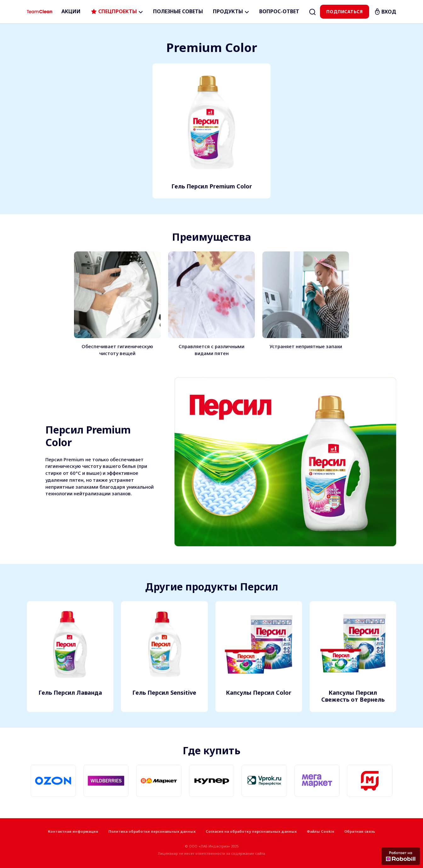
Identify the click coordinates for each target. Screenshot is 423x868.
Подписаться (344, 11)
